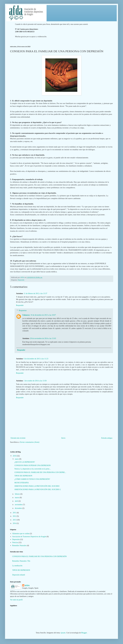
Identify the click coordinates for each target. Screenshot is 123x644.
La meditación (17, 566)
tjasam (63, 633)
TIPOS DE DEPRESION (23, 476)
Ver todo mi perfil (16, 600)
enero (17, 459)
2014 (15, 523)
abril (17, 501)
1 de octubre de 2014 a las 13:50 (35, 381)
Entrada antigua (107, 438)
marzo (17, 498)
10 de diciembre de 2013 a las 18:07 (43, 315)
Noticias (15, 542)
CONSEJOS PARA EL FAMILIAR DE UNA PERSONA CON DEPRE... (40, 472)
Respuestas (23, 310)
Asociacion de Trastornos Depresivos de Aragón (29, 537)
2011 (15, 513)
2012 (15, 516)
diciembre (19, 508)
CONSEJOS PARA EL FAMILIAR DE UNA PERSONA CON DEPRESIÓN (40, 556)
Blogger (84, 633)
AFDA (27, 586)
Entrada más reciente (18, 438)
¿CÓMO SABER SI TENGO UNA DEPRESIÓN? (32, 479)
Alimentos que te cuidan (21, 534)
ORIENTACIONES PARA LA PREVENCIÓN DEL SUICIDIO (37, 486)
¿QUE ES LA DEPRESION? (25, 462)
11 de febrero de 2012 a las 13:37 (35, 293)
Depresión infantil (19, 575)
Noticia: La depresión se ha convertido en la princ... (33, 469)
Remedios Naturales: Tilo (21, 561)
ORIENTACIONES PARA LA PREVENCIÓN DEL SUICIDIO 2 (38, 489)
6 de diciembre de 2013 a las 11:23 (36, 359)
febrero (18, 494)
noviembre (19, 505)
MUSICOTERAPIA (22, 483)
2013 (15, 520)
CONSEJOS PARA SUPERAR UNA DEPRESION (33, 465)
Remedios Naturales (19, 545)
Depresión (21, 280)
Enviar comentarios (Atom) (30, 442)
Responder (20, 305)
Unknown (26, 315)
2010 (15, 456)
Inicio (63, 438)
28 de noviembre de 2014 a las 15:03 (43, 338)
